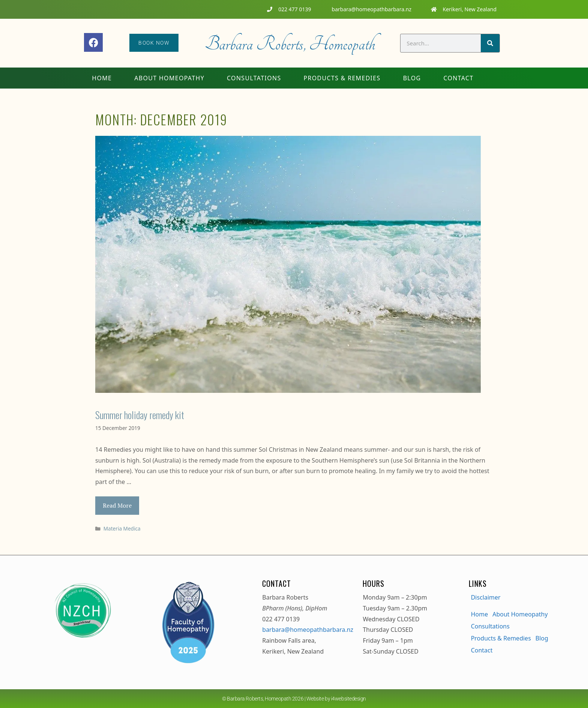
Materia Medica (122, 528)
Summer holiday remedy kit (140, 415)
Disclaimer (486, 597)
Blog (412, 78)
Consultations (254, 78)
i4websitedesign (349, 699)
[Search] (490, 43)
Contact (458, 78)
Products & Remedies (342, 78)
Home (102, 78)
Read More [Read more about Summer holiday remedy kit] (117, 505)
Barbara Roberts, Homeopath (290, 44)
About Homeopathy (169, 78)
